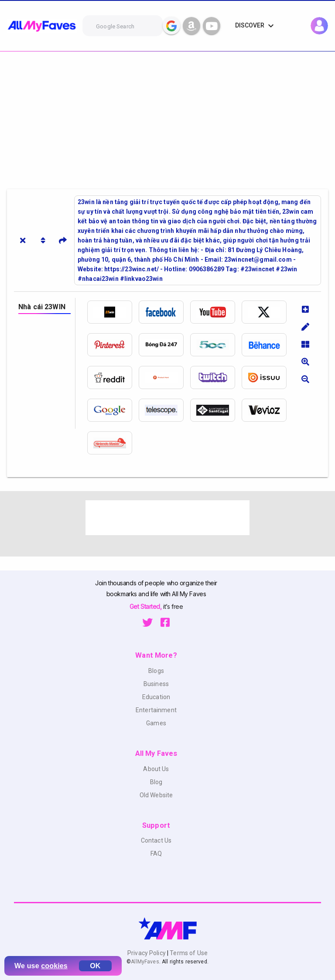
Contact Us (156, 840)
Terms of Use (188, 953)
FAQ (156, 854)
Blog (156, 782)
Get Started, (146, 606)
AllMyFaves (145, 962)
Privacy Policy (147, 953)
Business (156, 684)
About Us (156, 769)
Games (156, 723)
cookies (54, 966)
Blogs (156, 671)
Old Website (156, 795)
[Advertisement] (167, 117)
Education (156, 697)
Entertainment (156, 710)
